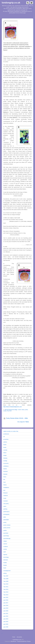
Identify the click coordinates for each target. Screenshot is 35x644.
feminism (6, 471)
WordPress (13, 641)
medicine (6, 495)
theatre (5, 565)
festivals (5, 474)
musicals (5, 501)
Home (14, 637)
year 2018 (6, 605)
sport (5, 552)
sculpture (6, 546)
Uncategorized (7, 571)
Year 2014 (9, 411)
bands (5, 445)
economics (6, 463)
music (5, 498)
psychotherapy (7, 538)
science (5, 544)
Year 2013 (6, 592)
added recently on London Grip (11, 431)
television (6, 560)
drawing (5, 458)
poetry (26, 410)
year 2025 (6, 624)
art (4, 437)
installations (6, 487)
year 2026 (6, 627)
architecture (6, 434)
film (4, 479)
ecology (5, 461)
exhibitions (6, 466)
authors (5, 442)
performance (6, 512)
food (4, 482)
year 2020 (6, 611)
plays (5, 517)
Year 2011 (6, 587)
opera (5, 506)
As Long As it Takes (23, 422)
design (5, 455)
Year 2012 (6, 589)
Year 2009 (6, 581)
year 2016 (6, 600)
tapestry (5, 554)
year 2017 (6, 603)
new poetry (6, 504)
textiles (5, 563)
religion (5, 541)
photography (6, 514)
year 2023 (6, 619)
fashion (5, 469)
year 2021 (6, 613)
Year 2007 (6, 576)
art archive (6, 439)
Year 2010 (6, 584)
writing (5, 573)
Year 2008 (6, 579)
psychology (6, 536)
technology (6, 557)
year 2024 (6, 621)
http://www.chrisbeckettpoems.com (13, 407)
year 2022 (6, 616)
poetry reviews (7, 525)
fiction (5, 477)
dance (5, 453)
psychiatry (6, 533)
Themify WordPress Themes (24, 641)
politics (5, 530)
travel (5, 568)
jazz (4, 490)
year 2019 (6, 608)
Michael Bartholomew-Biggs (11, 410)
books (20, 410)
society (5, 411)
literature (5, 493)
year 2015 (6, 597)
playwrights (6, 520)
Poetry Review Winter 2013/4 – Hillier (17, 418)
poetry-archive (7, 528)
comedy (5, 450)
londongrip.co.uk (17, 640)
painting (5, 509)
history (23, 410)
